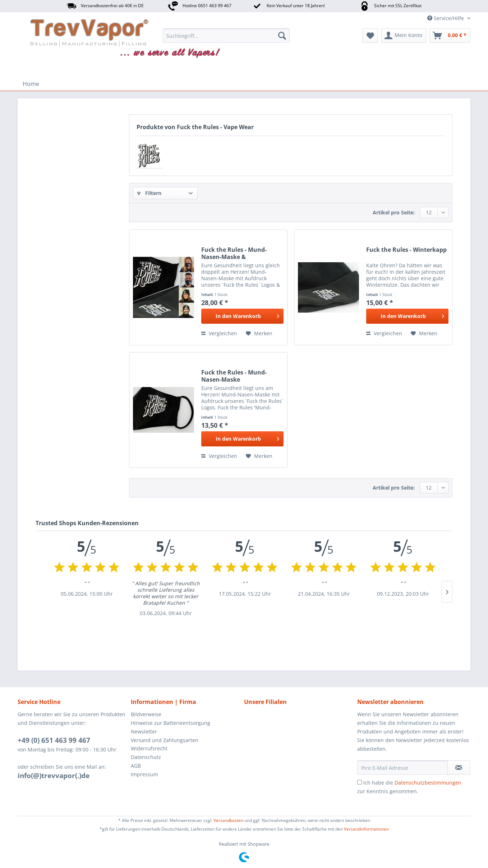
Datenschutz (146, 757)
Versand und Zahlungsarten (165, 740)
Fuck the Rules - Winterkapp (406, 250)
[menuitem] (226, 36)
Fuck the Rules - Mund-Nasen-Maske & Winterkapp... (234, 253)
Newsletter (144, 731)
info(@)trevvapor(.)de (54, 776)
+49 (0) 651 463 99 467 (54, 740)
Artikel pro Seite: (394, 212)
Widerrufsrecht (149, 748)
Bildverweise (146, 714)
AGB (136, 766)
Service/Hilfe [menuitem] (446, 18)
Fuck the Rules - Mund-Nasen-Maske (234, 376)
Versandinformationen (366, 829)
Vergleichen (219, 333)
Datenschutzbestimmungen (428, 783)
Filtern (149, 193)
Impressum (144, 774)
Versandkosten (228, 820)
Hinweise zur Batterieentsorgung (171, 723)
